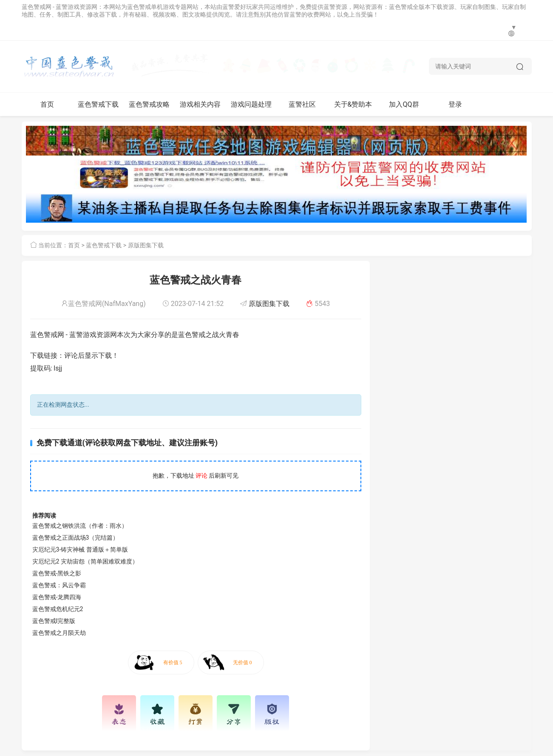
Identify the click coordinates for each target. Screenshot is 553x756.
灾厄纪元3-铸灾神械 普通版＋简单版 (80, 549)
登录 (455, 104)
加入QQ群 (404, 104)
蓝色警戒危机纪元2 (58, 609)
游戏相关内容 (200, 104)
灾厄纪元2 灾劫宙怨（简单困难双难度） (85, 561)
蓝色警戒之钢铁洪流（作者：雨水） (80, 526)
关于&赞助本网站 (353, 108)
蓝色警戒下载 (98, 104)
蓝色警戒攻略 (149, 104)
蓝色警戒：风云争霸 (59, 585)
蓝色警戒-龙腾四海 (57, 597)
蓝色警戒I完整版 (54, 621)
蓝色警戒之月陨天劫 (59, 633)
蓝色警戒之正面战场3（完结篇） (76, 538)
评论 (201, 476)
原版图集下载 (146, 245)
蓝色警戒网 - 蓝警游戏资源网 (60, 7)
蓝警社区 (302, 104)
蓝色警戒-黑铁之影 (57, 573)
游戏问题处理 (251, 104)
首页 (47, 104)
